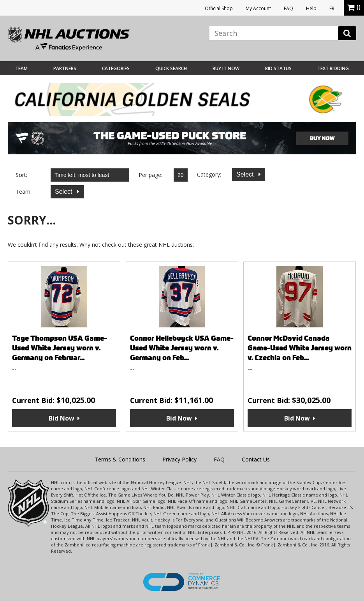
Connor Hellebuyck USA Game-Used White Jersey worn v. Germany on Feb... (182, 348)
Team (21, 68)
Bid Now (62, 418)
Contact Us (256, 459)
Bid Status (278, 68)
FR (332, 8)
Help (311, 8)
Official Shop (219, 8)
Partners (65, 68)
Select (246, 174)
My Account (258, 8)
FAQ (288, 8)
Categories (116, 68)
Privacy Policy (179, 459)
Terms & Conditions (120, 459)
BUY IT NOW (226, 68)
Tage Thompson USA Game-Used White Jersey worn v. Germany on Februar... (60, 348)
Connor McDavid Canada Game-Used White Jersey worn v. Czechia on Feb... (300, 348)
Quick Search (171, 68)
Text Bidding (333, 68)
